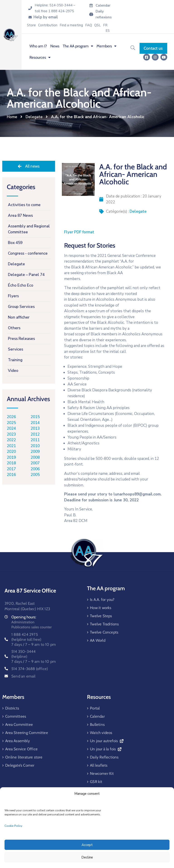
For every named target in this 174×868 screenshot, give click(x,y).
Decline (87, 857)
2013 (35, 428)
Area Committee (19, 724)
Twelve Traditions (104, 624)
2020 (11, 452)
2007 (35, 463)
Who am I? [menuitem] (38, 46)
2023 (11, 434)
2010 (35, 446)
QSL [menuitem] (98, 25)
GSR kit (96, 782)
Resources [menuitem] (40, 57)
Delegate (34, 117)
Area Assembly (18, 741)
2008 (35, 457)
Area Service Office (21, 749)
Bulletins (97, 724)
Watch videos (101, 733)
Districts (12, 708)
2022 (11, 440)
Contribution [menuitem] (48, 25)
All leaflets (99, 765)
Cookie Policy (13, 826)
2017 (11, 469)
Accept (87, 845)
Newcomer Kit (102, 773)
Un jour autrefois (107, 741)
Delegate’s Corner (20, 765)
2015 (35, 417)
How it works (101, 608)
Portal (95, 708)
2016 (11, 475)
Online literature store (24, 757)
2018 (11, 463)
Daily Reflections (104, 757)
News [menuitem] (55, 46)
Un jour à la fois (106, 749)
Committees (16, 716)
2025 (11, 423)
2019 (11, 457)
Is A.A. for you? (102, 600)
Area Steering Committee (27, 733)
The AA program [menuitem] (78, 46)
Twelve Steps (101, 616)
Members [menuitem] (106, 46)
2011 (35, 440)
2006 (35, 469)
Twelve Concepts (104, 632)
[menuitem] (105, 25)
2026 (11, 417)
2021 (11, 446)
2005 (35, 475)
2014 (35, 423)
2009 (35, 452)
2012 (35, 434)
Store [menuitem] (31, 25)
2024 (11, 428)
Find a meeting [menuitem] (71, 25)
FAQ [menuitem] (89, 25)
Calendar (97, 716)
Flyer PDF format (79, 232)
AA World (98, 640)
